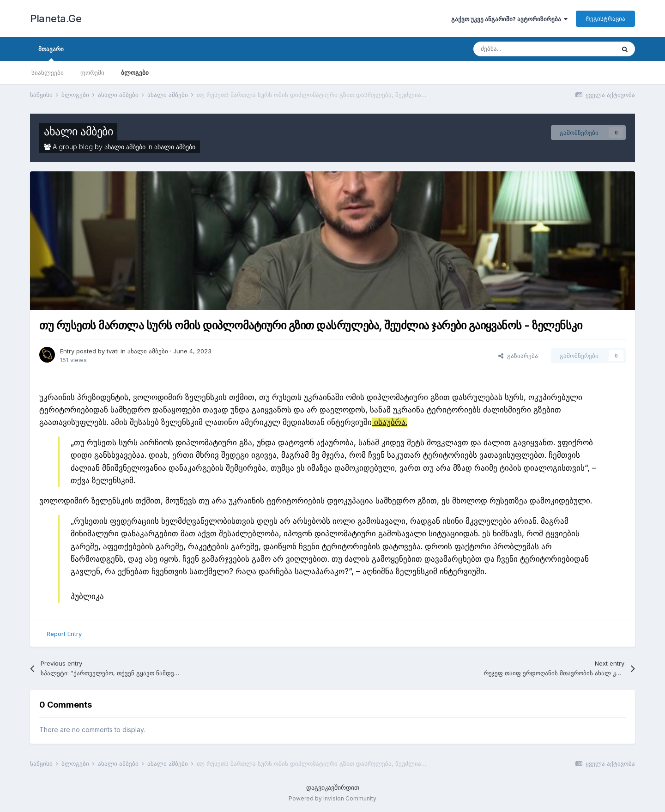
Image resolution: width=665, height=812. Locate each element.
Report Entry (64, 634)
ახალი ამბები (78, 131)
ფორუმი (92, 73)
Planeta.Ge (56, 18)
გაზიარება (518, 356)
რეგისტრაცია (605, 18)
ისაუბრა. (390, 422)
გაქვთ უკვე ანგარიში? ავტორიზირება (509, 19)
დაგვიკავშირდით (333, 787)
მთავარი (51, 53)
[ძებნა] (522, 49)
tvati (113, 351)
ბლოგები (135, 73)
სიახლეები (48, 73)
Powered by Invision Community (332, 798)
